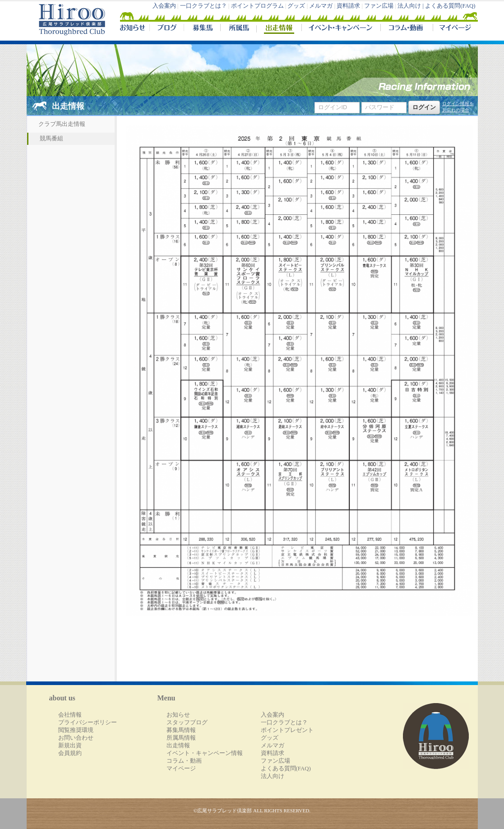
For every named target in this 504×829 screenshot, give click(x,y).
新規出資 (70, 746)
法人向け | (411, 6)
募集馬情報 (181, 730)
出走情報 (279, 29)
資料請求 (348, 6)
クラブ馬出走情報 (62, 124)
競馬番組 (51, 139)
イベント (341, 29)
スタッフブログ (187, 722)
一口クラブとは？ (203, 6)
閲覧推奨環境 (76, 730)
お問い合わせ (76, 738)
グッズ (296, 6)
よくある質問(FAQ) (450, 6)
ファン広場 (379, 6)
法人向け (273, 776)
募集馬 (202, 29)
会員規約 (70, 753)
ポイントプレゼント (287, 730)
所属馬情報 (181, 738)
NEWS (133, 29)
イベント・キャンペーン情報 (205, 753)
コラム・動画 (407, 29)
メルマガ (321, 6)
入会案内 (164, 6)
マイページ (453, 29)
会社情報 (70, 715)
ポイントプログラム (257, 6)
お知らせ (178, 715)
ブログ (166, 29)
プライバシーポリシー (88, 722)
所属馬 (238, 29)
